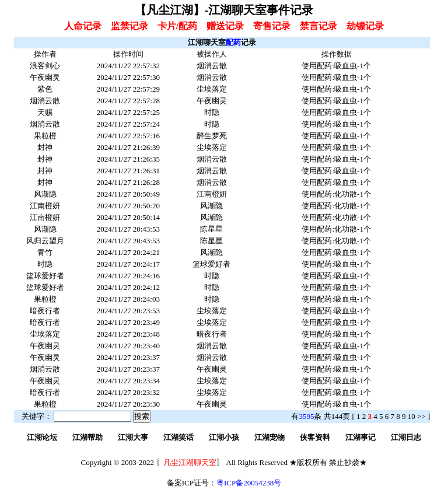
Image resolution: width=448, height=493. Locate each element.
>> (421, 416)
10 (412, 416)
